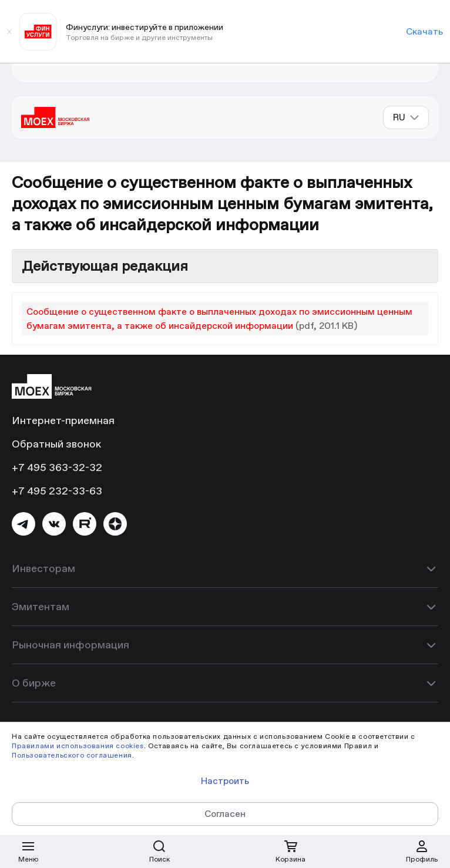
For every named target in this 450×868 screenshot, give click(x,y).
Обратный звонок (56, 444)
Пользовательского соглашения (72, 755)
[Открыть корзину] (291, 852)
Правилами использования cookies (78, 746)
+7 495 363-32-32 (57, 467)
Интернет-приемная (63, 420)
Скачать (424, 31)
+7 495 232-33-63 (57, 491)
